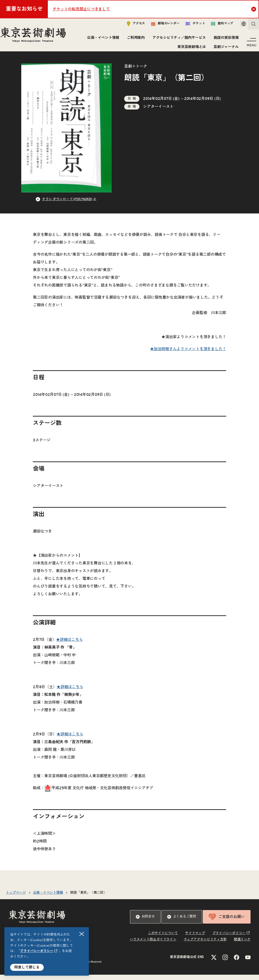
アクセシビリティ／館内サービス (178, 40)
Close (254, 9)
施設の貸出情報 (225, 40)
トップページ (16, 898)
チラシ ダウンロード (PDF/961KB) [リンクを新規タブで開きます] (67, 205)
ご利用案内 (134, 40)
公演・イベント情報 (102, 40)
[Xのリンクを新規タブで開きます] (214, 963)
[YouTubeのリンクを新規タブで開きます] (248, 963)
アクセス (129, 26)
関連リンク (242, 945)
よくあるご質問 (182, 922)
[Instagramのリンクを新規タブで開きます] (225, 963)
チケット (188, 26)
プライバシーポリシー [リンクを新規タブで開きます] (37, 951)
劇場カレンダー (158, 26)
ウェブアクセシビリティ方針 (205, 945)
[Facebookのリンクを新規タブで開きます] (237, 963)
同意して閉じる (27, 967)
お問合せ (145, 922)
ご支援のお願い (227, 922)
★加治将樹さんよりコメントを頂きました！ (188, 354)
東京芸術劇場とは (190, 49)
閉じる (82, 934)
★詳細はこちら (69, 645)
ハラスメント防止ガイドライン (153, 945)
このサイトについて (163, 939)
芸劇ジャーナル (225, 49)
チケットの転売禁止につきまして (81, 9)
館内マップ (215, 26)
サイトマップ (195, 939)
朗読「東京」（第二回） (88, 898)
